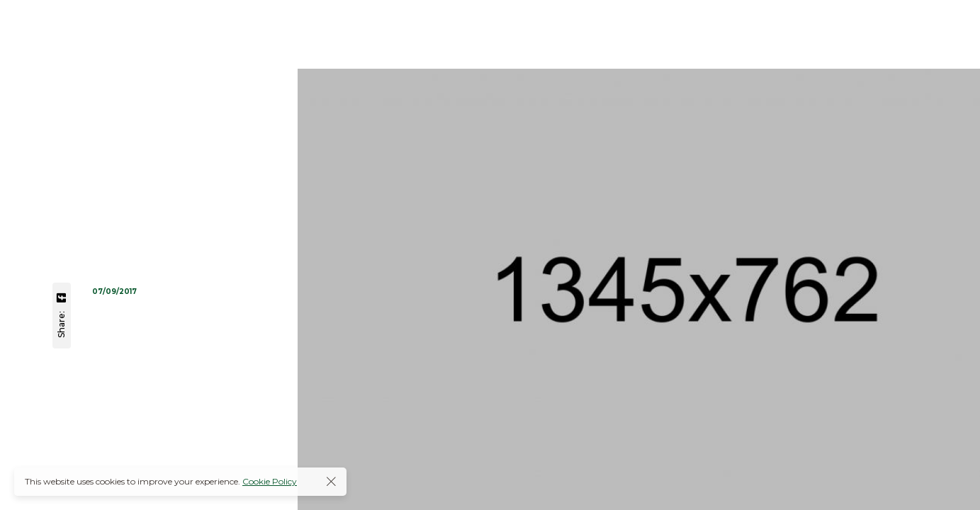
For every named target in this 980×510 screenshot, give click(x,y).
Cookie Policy (270, 481)
